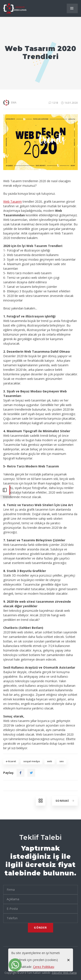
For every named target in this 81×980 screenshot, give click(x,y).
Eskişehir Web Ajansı (64, 973)
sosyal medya (32, 761)
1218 (54, 103)
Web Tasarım (13, 202)
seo (62, 761)
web (50, 761)
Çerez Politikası (44, 967)
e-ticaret (11, 761)
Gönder (40, 928)
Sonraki (65, 801)
